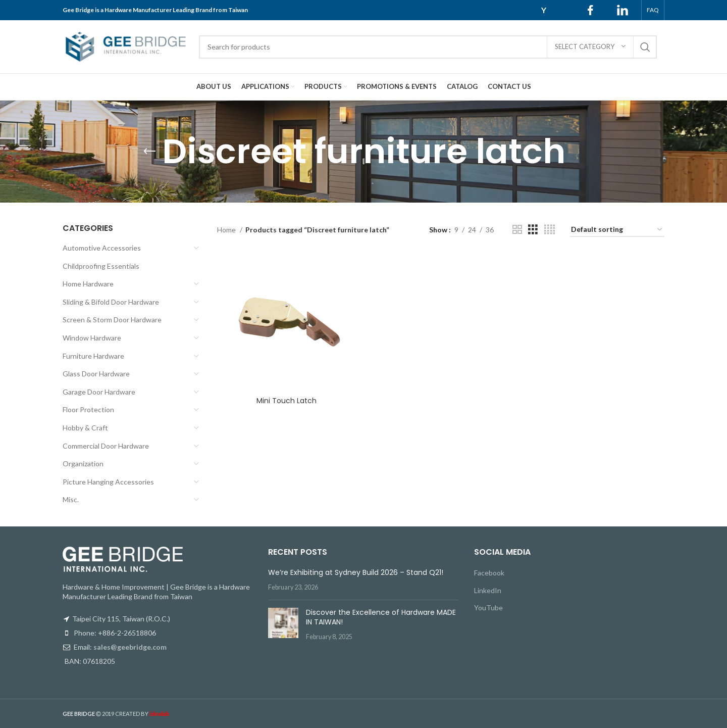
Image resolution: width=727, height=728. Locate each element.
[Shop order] (617, 230)
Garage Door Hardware (99, 392)
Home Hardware (88, 284)
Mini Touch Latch (287, 401)
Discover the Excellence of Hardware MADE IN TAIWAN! (381, 617)
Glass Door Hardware (96, 374)
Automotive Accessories (102, 248)
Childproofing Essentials (101, 266)
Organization (83, 464)
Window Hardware (92, 338)
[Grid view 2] (517, 230)
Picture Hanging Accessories (108, 482)
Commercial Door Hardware (106, 446)
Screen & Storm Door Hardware (112, 320)
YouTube (488, 608)
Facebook (489, 573)
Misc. (71, 499)
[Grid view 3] (533, 230)
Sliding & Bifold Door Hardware (111, 302)
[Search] (428, 47)
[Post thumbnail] (283, 625)
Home (227, 230)
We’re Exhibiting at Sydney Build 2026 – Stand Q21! (356, 572)
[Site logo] (126, 46)
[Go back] (149, 152)
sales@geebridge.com (130, 647)
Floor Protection (88, 409)
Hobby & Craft (85, 428)
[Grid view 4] (550, 230)
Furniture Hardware (93, 356)
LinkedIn (488, 590)
